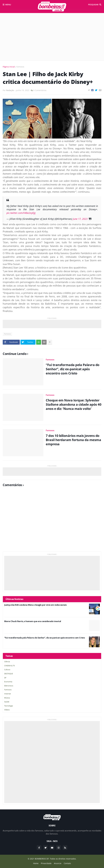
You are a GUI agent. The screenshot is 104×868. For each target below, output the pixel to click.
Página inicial (9, 67)
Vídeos (7, 710)
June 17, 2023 (80, 219)
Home (36, 863)
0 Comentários (40, 90)
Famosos (20, 67)
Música (7, 698)
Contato (67, 863)
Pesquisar (93, 5)
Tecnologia (9, 706)
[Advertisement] (52, 37)
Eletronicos (9, 686)
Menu (8, 5)
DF (5, 678)
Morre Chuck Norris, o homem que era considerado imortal (33, 621)
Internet (8, 694)
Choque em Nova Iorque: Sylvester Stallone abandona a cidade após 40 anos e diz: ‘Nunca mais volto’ (74, 404)
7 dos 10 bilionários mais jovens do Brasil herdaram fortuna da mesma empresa (73, 440)
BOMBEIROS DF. (42, 859)
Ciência (7, 662)
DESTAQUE (9, 674)
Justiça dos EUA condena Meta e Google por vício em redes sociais (35, 605)
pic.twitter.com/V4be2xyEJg (21, 213)
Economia (8, 682)
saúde (7, 702)
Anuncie (58, 863)
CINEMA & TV (10, 666)
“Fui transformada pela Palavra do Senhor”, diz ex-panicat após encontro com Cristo (73, 369)
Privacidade (46, 863)
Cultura (7, 670)
